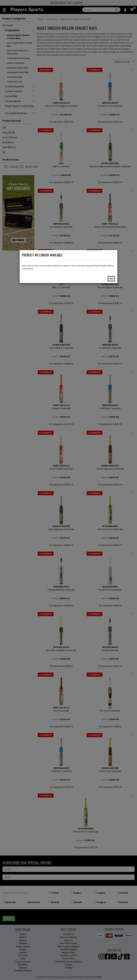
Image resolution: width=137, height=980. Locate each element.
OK (111, 279)
